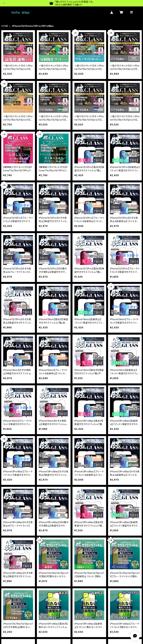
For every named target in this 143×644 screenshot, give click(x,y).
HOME (5, 26)
